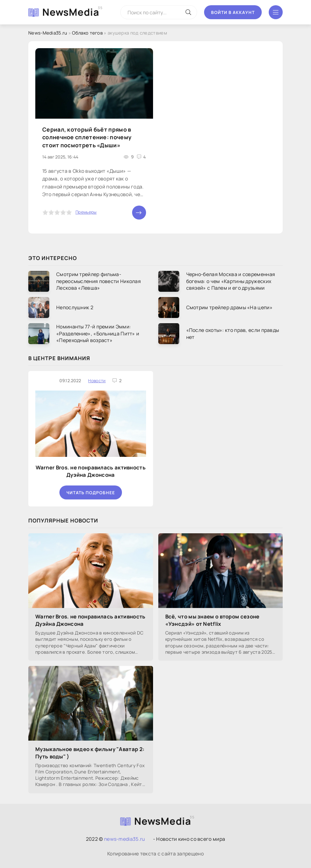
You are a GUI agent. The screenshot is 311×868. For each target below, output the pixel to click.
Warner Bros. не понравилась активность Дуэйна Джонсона (91, 471)
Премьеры (86, 212)
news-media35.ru (125, 839)
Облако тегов (87, 33)
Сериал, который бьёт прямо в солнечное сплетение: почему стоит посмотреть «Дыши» (87, 137)
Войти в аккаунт (233, 12)
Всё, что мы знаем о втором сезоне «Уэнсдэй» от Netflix (212, 620)
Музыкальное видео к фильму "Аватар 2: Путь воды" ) (90, 753)
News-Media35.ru (48, 33)
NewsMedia (71, 12)
